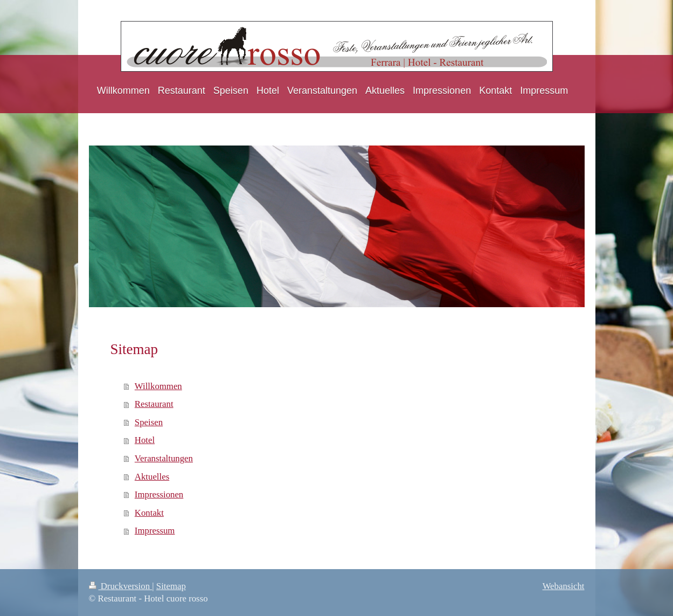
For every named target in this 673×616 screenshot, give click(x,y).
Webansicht (564, 586)
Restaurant (154, 404)
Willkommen (158, 386)
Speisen (149, 422)
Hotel (145, 440)
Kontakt (149, 513)
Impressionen (159, 494)
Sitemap (171, 586)
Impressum (155, 531)
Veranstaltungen (164, 458)
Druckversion (121, 586)
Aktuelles (152, 477)
